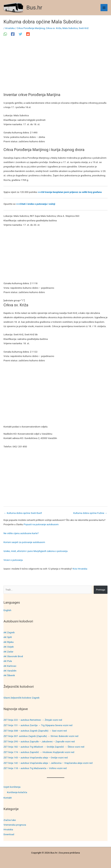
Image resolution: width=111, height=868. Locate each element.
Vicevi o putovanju (13, 560)
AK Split (8, 637)
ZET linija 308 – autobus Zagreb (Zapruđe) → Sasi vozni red (35, 731)
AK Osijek (9, 647)
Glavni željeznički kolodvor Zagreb (22, 698)
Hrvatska (8, 829)
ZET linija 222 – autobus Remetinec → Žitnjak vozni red (33, 720)
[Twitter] (20, 34)
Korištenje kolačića (17, 792)
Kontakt (8, 798)
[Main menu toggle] (104, 8)
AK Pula (8, 661)
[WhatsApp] (5, 34)
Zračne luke (10, 820)
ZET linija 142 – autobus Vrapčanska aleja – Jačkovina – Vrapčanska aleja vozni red (48, 763)
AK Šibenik (9, 675)
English (7, 610)
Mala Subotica (70, 28)
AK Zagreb (9, 632)
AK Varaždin (10, 671)
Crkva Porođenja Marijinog (31, 28)
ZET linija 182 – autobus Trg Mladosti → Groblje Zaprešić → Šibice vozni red (44, 747)
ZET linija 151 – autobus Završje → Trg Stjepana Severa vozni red (38, 725)
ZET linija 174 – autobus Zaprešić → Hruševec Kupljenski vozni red (39, 752)
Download (9, 834)
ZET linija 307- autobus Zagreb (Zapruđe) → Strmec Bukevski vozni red (41, 736)
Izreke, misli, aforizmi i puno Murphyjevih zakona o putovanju (36, 551)
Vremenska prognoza (15, 825)
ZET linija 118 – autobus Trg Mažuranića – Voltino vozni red (35, 768)
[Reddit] (28, 34)
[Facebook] (13, 34)
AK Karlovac (10, 666)
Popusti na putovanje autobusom (41, 524)
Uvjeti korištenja (12, 787)
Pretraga (101, 590)
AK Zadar (8, 652)
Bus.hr (34, 8)
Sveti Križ (84, 28)
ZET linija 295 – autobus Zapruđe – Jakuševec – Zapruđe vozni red (39, 741)
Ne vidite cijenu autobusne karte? (21, 533)
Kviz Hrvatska (80, 569)
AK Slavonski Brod (13, 656)
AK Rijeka (9, 642)
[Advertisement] (56, 67)
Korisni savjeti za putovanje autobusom (24, 542)
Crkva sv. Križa (54, 28)
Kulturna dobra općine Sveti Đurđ (23, 513)
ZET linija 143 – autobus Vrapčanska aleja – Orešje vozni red (36, 758)
